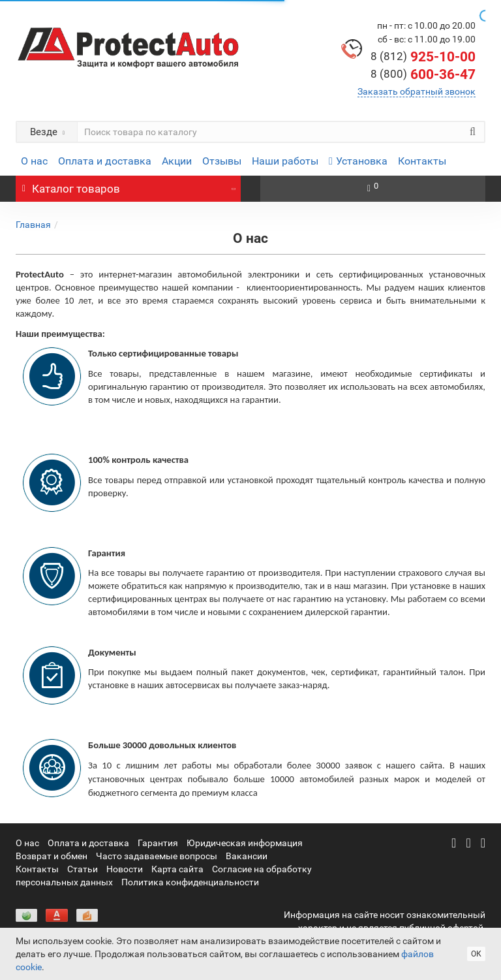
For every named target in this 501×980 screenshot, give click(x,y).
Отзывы (222, 161)
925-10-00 (423, 57)
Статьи (83, 869)
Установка (358, 161)
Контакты (422, 161)
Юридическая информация (245, 843)
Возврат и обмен (52, 856)
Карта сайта (177, 869)
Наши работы (285, 161)
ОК (476, 954)
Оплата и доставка (105, 161)
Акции (177, 161)
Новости (125, 869)
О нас (34, 161)
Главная (33, 225)
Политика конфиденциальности (190, 882)
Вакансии (247, 856)
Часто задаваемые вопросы (157, 856)
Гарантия (158, 843)
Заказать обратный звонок (417, 91)
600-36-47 (423, 74)
